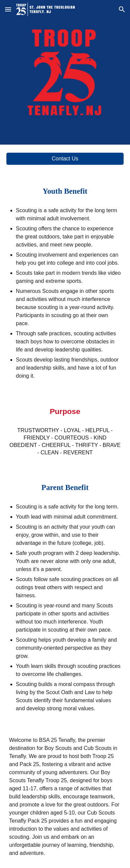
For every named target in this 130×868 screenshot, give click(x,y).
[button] (8, 9)
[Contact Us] (65, 159)
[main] (65, 191)
